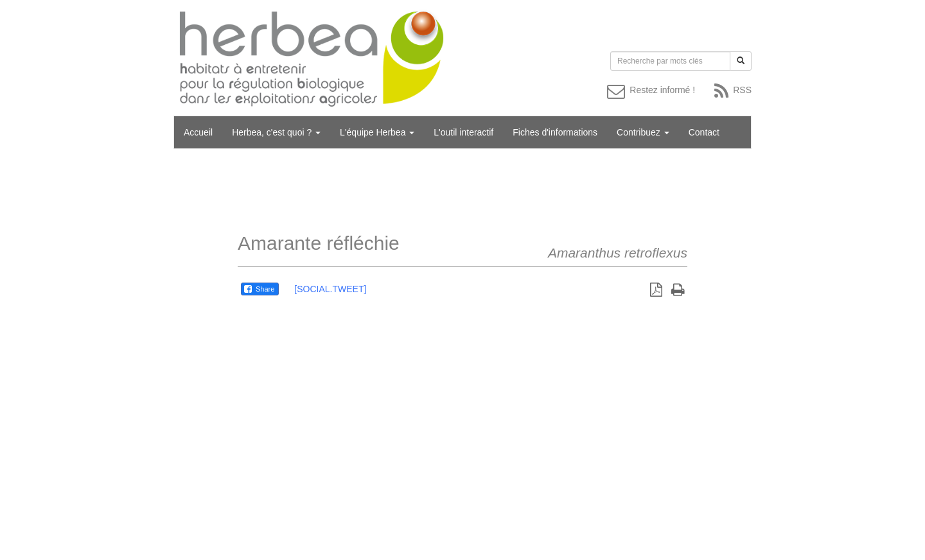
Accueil (198, 132)
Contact (704, 132)
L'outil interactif (463, 132)
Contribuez (643, 132)
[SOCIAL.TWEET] (330, 289)
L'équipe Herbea (377, 132)
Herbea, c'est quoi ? (276, 132)
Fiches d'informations (555, 132)
